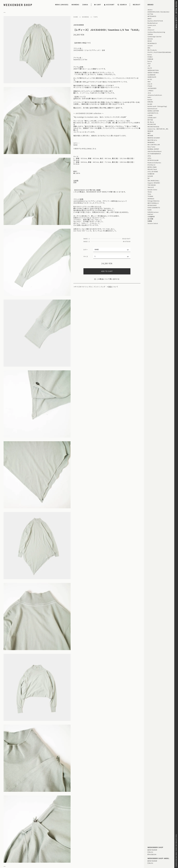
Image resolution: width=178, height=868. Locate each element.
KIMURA (150, 102)
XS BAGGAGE (152, 205)
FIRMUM (150, 59)
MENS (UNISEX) (62, 5)
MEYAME (150, 135)
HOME (76, 17)
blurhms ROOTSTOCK (155, 21)
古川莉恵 (150, 219)
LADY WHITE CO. (153, 113)
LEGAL (28, 850)
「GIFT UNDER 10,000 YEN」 (97, 829)
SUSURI (150, 176)
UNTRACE (151, 199)
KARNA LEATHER (153, 111)
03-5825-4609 (79, 853)
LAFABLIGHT (152, 118)
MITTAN (150, 120)
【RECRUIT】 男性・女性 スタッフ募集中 (66, 805)
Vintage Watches (154, 201)
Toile (149, 194)
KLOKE (150, 104)
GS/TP (150, 68)
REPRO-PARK (152, 167)
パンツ (96, 287)
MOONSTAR (152, 124)
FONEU (150, 57)
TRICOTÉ (151, 187)
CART (98, 5)
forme (150, 55)
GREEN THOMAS (153, 73)
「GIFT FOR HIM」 (57, 829)
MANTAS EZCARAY (154, 138)
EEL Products (152, 50)
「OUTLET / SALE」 (119, 829)
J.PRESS (150, 91)
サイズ (86, 256)
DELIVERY (29, 846)
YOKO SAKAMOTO (154, 208)
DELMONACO (152, 43)
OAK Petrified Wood (155, 151)
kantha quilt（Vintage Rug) (157, 106)
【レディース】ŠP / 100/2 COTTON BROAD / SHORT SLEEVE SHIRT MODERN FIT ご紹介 (84, 808)
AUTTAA (150, 14)
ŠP (149, 178)
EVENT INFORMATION (87, 824)
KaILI (149, 97)
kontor (150, 99)
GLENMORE (151, 75)
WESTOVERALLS (153, 203)
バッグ (103, 287)
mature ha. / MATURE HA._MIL (158, 129)
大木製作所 (151, 217)
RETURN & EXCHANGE (12, 850)
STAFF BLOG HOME (58, 824)
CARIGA (150, 34)
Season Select (153, 223)
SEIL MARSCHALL (154, 181)
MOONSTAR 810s (153, 127)
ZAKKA (85, 5)
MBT (149, 133)
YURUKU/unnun (153, 212)
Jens (149, 93)
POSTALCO (151, 165)
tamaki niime (152, 190)
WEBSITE (55, 856)
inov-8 (150, 84)
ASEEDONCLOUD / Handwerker (159, 12)
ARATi (150, 19)
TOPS (96, 17)
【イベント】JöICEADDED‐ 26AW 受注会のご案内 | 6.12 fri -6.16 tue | (78, 802)
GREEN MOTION (153, 70)
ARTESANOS (152, 16)
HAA (149, 82)
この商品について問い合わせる (107, 279)
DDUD (150, 41)
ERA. (149, 48)
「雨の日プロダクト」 (58, 831)
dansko (150, 39)
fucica (150, 61)
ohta (149, 156)
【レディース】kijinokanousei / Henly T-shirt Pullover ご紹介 (74, 814)
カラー (86, 250)
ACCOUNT (109, 5)
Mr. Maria (151, 122)
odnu (149, 158)
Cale (149, 27)
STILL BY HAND (153, 171)
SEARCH (122, 5)
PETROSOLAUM (153, 160)
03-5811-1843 (125, 853)
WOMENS (75, 5)
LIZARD (150, 115)
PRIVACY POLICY (10, 853)
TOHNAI (150, 196)
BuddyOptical (153, 23)
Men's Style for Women (108, 824)
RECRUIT (137, 5)
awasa (150, 10)
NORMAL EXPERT (153, 149)
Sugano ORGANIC (154, 183)
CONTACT (7, 856)
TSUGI (150, 192)
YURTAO (150, 214)
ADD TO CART (107, 271)
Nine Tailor (151, 147)
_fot (149, 66)
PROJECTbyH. (152, 169)
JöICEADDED (79, 25)
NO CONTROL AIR (154, 145)
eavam (150, 46)
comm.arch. (152, 25)
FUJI (149, 63)
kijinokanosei (152, 109)
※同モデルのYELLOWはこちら (85, 149)
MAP (81, 846)
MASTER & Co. (152, 140)
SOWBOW (151, 174)
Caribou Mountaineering (156, 32)
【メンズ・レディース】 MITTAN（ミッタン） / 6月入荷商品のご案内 (77, 811)
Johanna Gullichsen (155, 95)
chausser (151, 30)
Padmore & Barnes (154, 163)
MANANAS (151, 142)
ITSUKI (150, 86)
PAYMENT (7, 846)
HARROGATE (152, 77)
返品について (113, 287)
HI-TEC (150, 79)
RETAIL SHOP (31, 853)
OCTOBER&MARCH (154, 154)
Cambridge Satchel (155, 37)
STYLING (72, 824)
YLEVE (150, 210)
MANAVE (150, 131)
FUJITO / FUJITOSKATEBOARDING (159, 52)
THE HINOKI (152, 185)
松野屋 (150, 221)
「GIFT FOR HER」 (75, 829)
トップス (89, 287)
